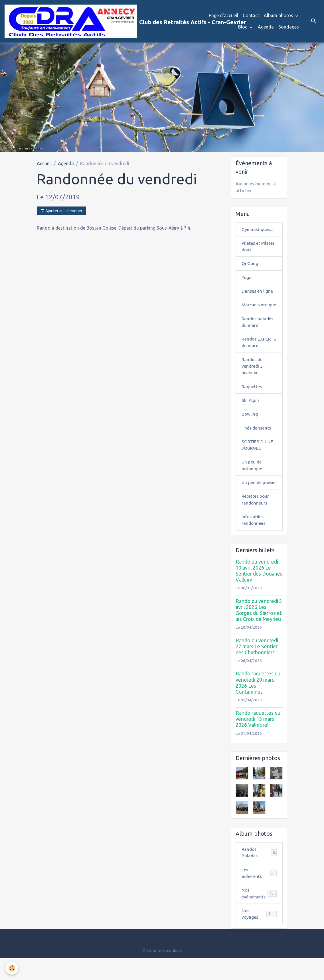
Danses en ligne (258, 293)
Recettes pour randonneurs (256, 519)
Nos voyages (259, 935)
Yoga (247, 279)
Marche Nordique (251, 311)
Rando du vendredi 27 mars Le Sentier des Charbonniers (257, 666)
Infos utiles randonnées (254, 540)
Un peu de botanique (252, 484)
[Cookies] (12, 968)
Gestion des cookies (162, 972)
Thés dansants (257, 446)
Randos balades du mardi (258, 331)
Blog (243, 27)
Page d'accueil (223, 16)
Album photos (279, 16)
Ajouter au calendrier (61, 212)
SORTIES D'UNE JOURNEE (258, 463)
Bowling (250, 432)
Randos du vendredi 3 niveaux (253, 383)
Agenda (266, 27)
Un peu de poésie (259, 502)
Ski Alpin (250, 418)
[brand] (94, 22)
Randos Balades (259, 873)
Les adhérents (259, 894)
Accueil (44, 164)
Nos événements (259, 914)
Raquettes (252, 404)
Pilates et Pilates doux (258, 248)
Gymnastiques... (258, 230)
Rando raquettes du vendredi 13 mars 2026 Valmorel (258, 739)
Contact (251, 16)
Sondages (289, 27)
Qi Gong (250, 265)
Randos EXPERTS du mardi (254, 356)
